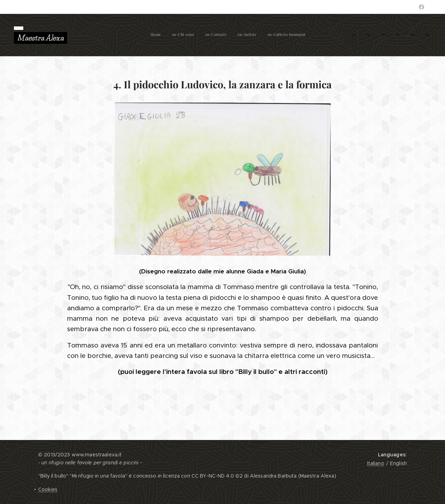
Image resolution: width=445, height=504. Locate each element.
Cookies (48, 489)
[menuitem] (102, 35)
